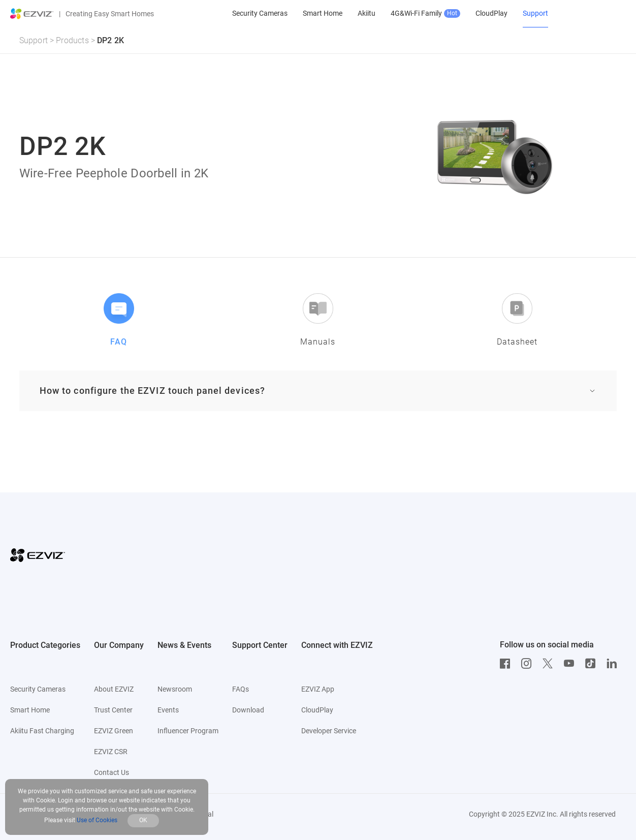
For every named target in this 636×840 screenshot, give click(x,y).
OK (143, 820)
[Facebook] (507, 664)
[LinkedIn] (614, 664)
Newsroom (175, 689)
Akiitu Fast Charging (42, 731)
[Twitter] (550, 664)
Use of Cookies (97, 820)
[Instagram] (529, 664)
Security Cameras (38, 689)
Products (72, 40)
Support (34, 40)
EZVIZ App (318, 689)
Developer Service (329, 731)
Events (168, 710)
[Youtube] (571, 664)
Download (248, 710)
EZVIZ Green (114, 731)
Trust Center (113, 710)
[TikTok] (593, 664)
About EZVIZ (114, 689)
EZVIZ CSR (111, 752)
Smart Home (30, 710)
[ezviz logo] (32, 14)
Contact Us (112, 772)
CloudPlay (317, 710)
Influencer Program (188, 731)
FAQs (241, 689)
